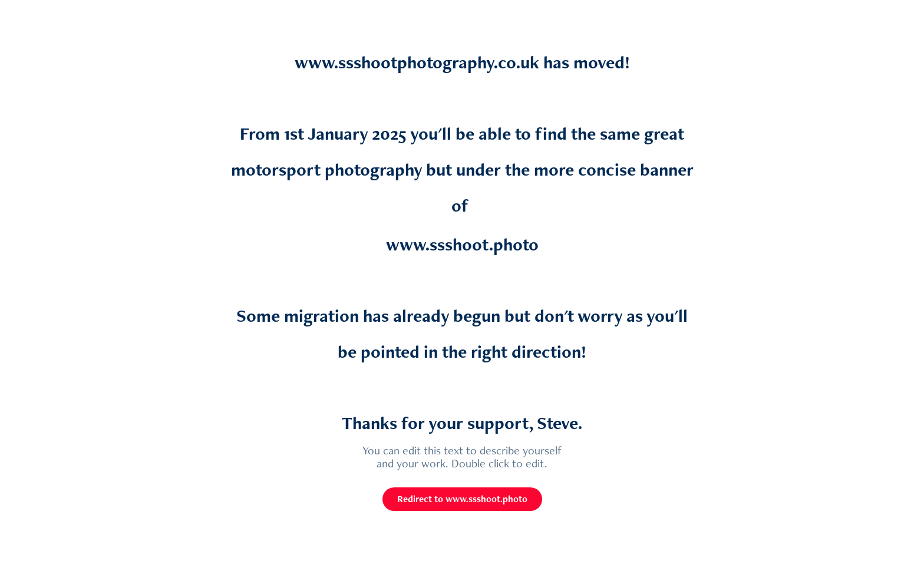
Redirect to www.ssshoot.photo (462, 499)
